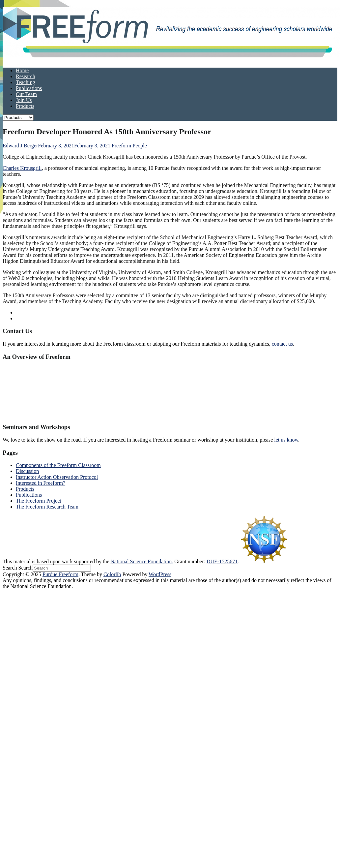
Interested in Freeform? (41, 483)
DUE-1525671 (222, 561)
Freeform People (129, 146)
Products (25, 106)
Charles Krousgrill (22, 168)
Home (22, 70)
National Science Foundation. (142, 561)
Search (10, 568)
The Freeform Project (39, 501)
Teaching (25, 82)
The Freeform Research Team (47, 507)
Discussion (27, 471)
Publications (29, 88)
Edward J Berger (20, 146)
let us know (286, 440)
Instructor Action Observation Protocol (57, 477)
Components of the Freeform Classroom (58, 465)
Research (26, 76)
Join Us (24, 100)
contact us (282, 344)
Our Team (26, 94)
